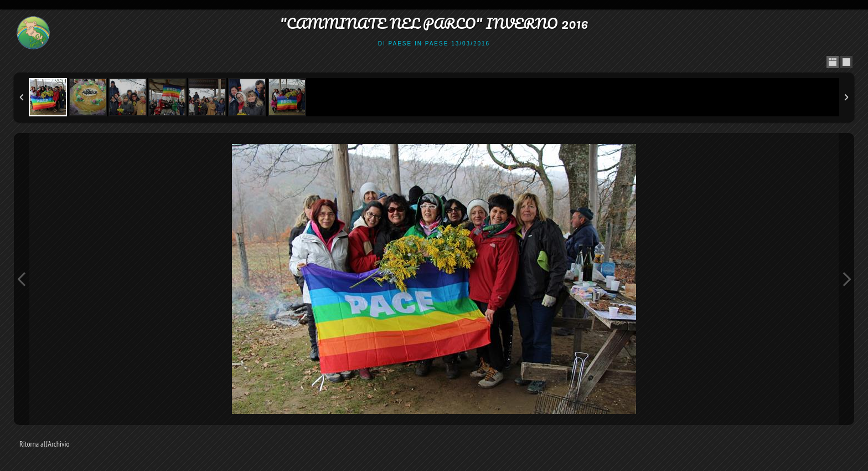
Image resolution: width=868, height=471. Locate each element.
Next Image (846, 279)
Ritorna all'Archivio (45, 444)
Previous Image (22, 279)
